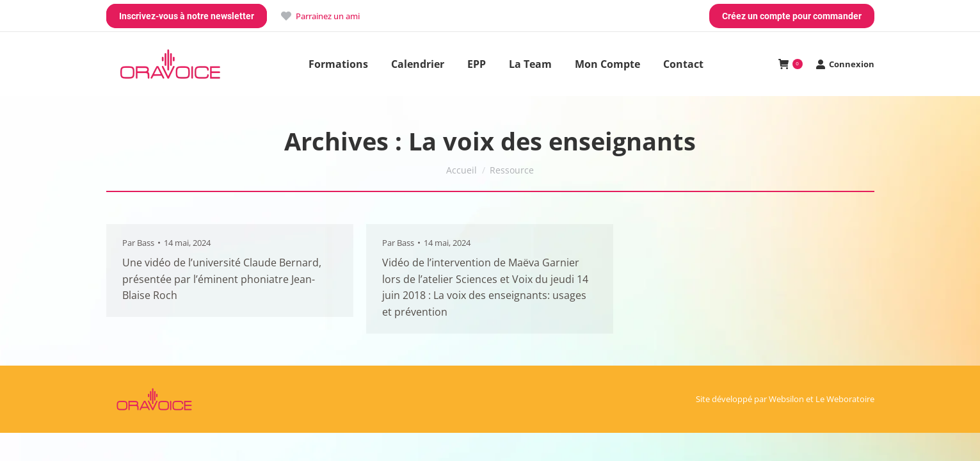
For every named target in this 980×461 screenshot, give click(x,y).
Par (138, 243)
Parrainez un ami (320, 16)
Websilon (786, 399)
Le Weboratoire (845, 399)
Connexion (845, 64)
